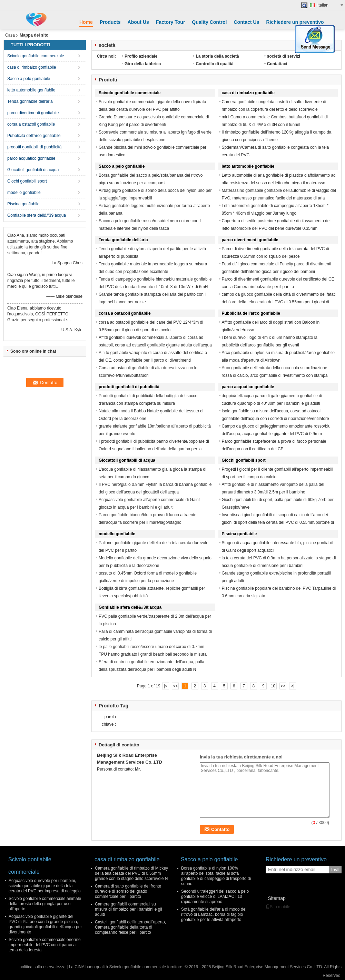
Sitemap (277, 898)
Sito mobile (278, 907)
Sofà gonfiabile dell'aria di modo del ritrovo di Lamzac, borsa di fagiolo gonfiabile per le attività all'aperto (214, 914)
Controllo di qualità (214, 64)
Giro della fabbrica (143, 64)
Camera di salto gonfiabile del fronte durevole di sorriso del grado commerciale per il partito (128, 891)
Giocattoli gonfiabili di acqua (33, 170)
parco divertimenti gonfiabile (33, 113)
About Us (138, 22)
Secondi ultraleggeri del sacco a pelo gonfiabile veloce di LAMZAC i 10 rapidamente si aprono (215, 896)
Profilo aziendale (141, 56)
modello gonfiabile (24, 193)
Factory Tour (171, 22)
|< (166, 686)
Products (110, 22)
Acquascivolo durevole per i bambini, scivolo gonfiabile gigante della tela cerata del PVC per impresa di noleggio (45, 886)
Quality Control (209, 22)
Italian (330, 5)
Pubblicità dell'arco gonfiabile (34, 136)
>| (293, 686)
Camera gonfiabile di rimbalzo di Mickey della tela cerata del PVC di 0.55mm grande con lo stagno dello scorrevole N (131, 873)
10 (273, 686)
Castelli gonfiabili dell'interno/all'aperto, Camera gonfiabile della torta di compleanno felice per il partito (130, 927)
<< (175, 686)
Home (86, 22)
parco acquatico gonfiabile (31, 158)
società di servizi (284, 56)
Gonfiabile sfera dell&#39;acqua (37, 215)
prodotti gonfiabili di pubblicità (34, 147)
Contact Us (246, 22)
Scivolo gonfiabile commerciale (36, 56)
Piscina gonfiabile (23, 204)
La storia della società (217, 56)
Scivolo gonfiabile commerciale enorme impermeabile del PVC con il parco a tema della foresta (45, 945)
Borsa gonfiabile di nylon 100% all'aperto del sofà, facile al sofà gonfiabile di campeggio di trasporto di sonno (216, 876)
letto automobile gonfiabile (31, 90)
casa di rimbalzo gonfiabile (32, 67)
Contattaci (277, 64)
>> (283, 686)
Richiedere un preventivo (295, 22)
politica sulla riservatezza (42, 967)
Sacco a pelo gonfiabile (29, 79)
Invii (335, 870)
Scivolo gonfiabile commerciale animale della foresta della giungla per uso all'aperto (45, 904)
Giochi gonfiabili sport (27, 181)
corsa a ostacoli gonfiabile (31, 124)
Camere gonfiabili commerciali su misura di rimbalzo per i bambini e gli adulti (129, 909)
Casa (10, 35)
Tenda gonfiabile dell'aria (30, 101)
